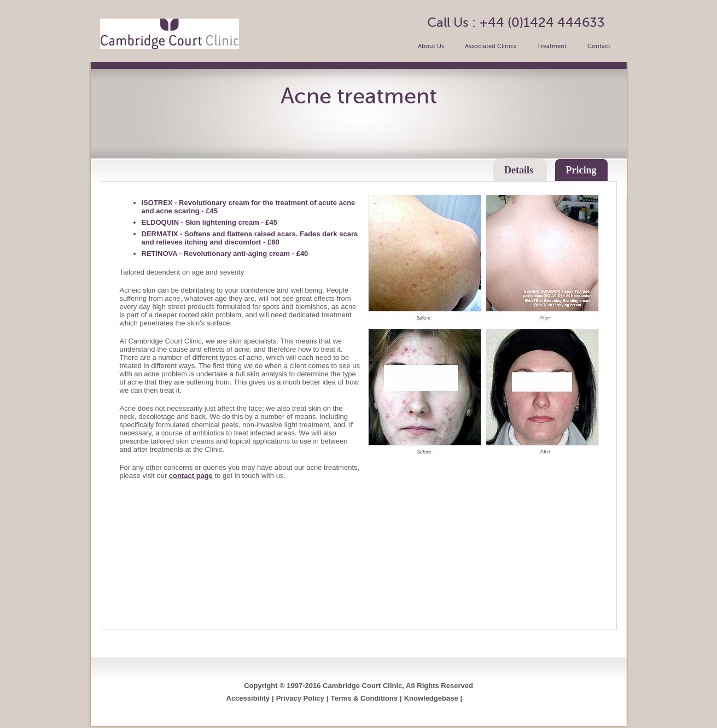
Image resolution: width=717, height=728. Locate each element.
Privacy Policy (300, 698)
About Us (431, 46)
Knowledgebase (431, 698)
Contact (599, 46)
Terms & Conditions (364, 698)
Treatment (552, 46)
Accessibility (248, 698)
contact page (191, 476)
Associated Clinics (491, 46)
